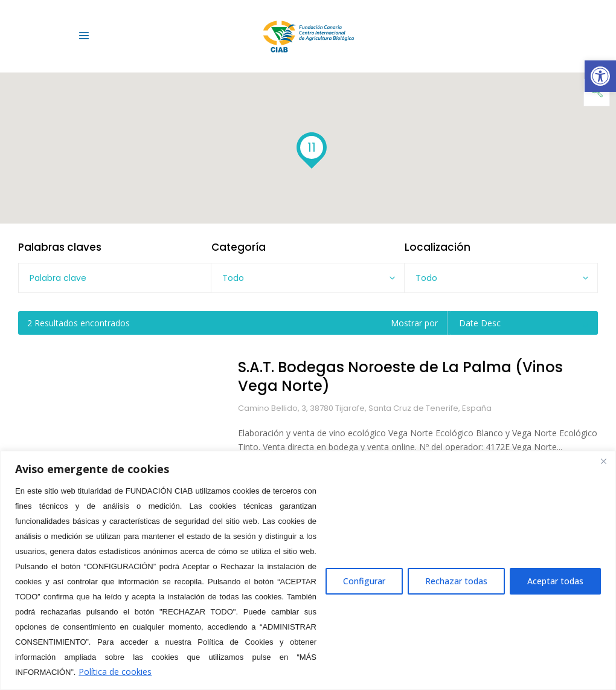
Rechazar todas (456, 581)
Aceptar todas (555, 581)
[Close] (603, 461)
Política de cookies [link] (115, 672)
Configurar (364, 581)
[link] (600, 76)
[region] (308, 570)
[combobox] (308, 278)
